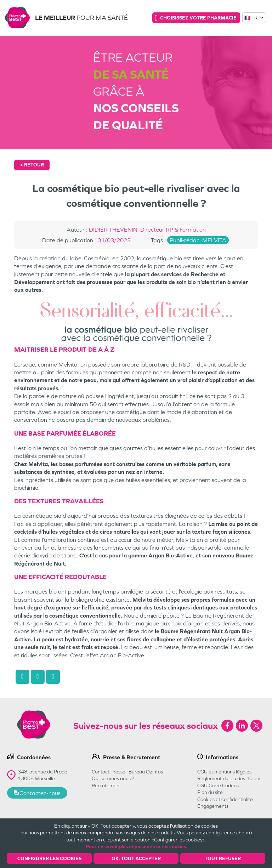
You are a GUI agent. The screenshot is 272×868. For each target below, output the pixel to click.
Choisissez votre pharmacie (196, 18)
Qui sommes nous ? (113, 778)
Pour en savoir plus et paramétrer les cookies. (137, 846)
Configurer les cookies (49, 858)
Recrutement (106, 785)
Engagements (213, 806)
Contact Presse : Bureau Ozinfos (127, 772)
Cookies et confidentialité (225, 799)
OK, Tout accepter (136, 858)
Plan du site (210, 792)
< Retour (32, 165)
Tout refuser (223, 858)
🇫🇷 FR (254, 18)
